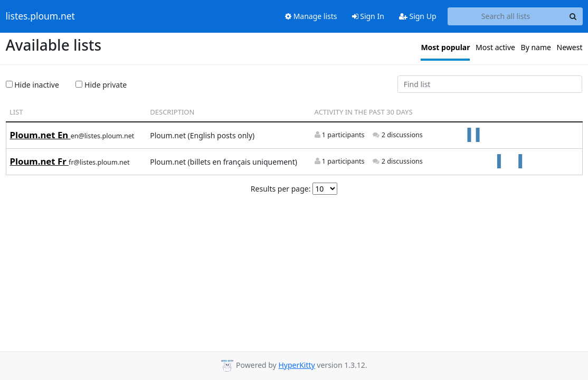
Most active (495, 47)
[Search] (573, 16)
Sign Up (418, 16)
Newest (570, 47)
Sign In (368, 16)
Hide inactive (32, 85)
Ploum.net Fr (40, 161)
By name (536, 47)
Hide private (101, 85)
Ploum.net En (40, 135)
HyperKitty (296, 365)
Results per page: (281, 189)
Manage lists (311, 16)
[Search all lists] (506, 16)
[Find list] (490, 84)
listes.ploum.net (40, 16)
